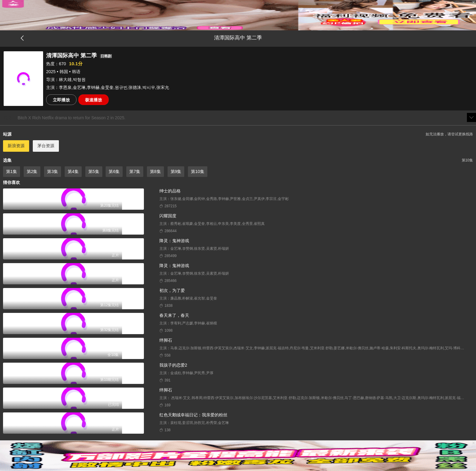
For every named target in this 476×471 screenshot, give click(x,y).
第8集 (155, 171)
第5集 (94, 171)
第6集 (114, 171)
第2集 (32, 171)
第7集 (135, 171)
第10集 (198, 171)
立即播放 (61, 100)
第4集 (73, 171)
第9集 (176, 171)
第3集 (53, 171)
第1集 (12, 171)
